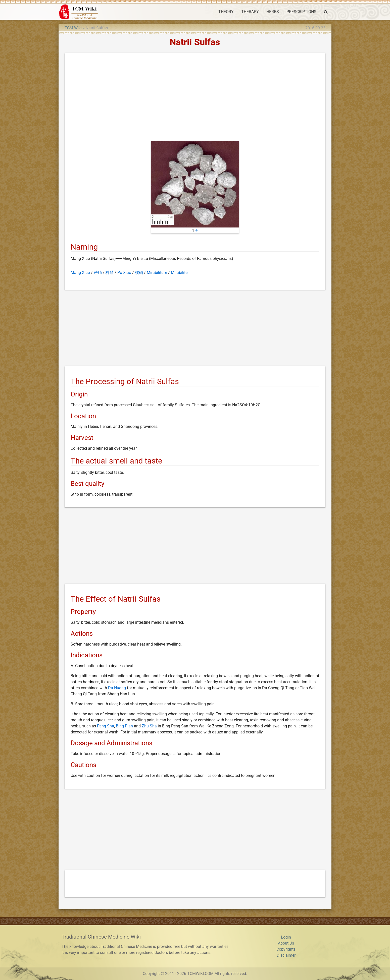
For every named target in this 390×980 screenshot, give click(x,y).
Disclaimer (286, 955)
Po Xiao (124, 273)
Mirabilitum (157, 273)
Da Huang (117, 688)
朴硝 (110, 273)
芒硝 (98, 273)
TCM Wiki (73, 28)
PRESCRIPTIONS (301, 12)
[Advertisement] (195, 98)
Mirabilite (179, 273)
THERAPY (250, 12)
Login (286, 937)
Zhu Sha (149, 726)
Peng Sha (106, 726)
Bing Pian (124, 726)
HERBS (273, 12)
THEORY (226, 12)
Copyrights (286, 949)
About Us (286, 943)
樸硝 (139, 273)
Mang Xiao (80, 273)
